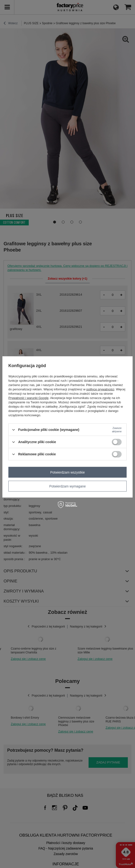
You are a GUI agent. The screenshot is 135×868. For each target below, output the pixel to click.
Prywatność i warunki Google (28, 398)
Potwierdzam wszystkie (68, 472)
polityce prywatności (100, 389)
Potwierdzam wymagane (68, 486)
